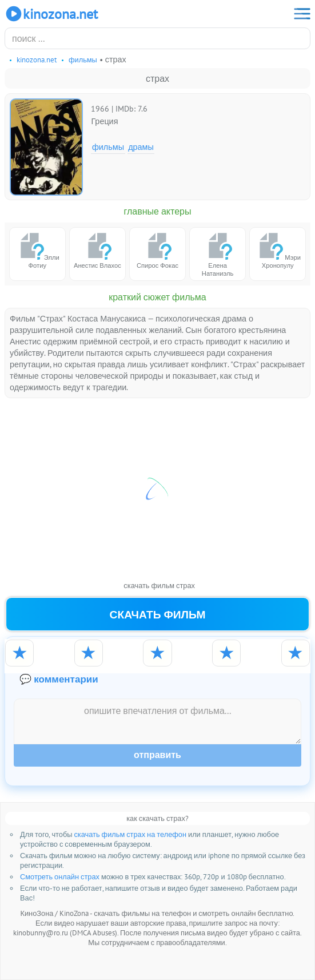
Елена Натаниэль (218, 254)
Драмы (141, 147)
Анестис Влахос (97, 250)
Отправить (157, 755)
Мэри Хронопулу (278, 250)
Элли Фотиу (37, 250)
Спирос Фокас (157, 250)
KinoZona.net (51, 14)
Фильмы (108, 147)
